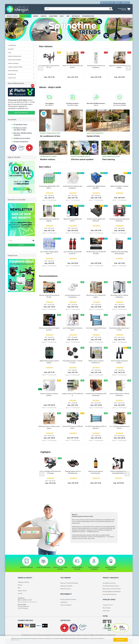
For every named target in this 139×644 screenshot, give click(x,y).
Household (11, 49)
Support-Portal (22, 591)
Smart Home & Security (110, 594)
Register (21, 245)
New (68, 16)
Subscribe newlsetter (66, 586)
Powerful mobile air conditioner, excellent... (49, 395)
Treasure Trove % (108, 605)
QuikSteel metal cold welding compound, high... (119, 253)
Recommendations (88, 16)
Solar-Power (106, 611)
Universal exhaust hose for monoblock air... (73, 296)
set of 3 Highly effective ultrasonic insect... (73, 329)
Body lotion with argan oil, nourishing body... (96, 472)
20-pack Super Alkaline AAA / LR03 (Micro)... (49, 187)
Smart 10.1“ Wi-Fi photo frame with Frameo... (73, 67)
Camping (44, 16)
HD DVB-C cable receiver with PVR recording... (96, 253)
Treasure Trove (12, 78)
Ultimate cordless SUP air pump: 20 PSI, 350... (49, 296)
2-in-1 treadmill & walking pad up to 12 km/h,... (119, 427)
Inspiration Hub (12, 74)
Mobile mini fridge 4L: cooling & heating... (119, 187)
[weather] (111, 9)
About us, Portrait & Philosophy (69, 583)
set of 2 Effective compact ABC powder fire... (73, 253)
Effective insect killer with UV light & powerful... (49, 329)
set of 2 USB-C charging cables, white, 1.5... (49, 253)
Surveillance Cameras (109, 583)
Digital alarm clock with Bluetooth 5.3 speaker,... (119, 67)
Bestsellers (76, 16)
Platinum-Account (66, 589)
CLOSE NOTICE (120, 640)
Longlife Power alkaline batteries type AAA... (96, 187)
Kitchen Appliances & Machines (112, 592)
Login (118, 3)
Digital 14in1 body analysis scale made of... (73, 220)
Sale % (62, 16)
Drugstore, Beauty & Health (15, 67)
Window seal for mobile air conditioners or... (96, 362)
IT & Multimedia (12, 46)
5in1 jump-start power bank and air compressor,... (119, 220)
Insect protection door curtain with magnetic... (49, 220)
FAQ (19, 588)
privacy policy (16, 640)
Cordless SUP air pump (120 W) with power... (73, 427)
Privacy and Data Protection (68, 600)
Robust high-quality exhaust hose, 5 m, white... (119, 329)
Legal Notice (64, 602)
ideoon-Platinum (12, 16)
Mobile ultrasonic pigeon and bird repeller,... (49, 362)
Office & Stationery (13, 71)
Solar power (53, 16)
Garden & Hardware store (15, 56)
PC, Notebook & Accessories (111, 586)
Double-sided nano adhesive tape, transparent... (73, 187)
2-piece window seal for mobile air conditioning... (119, 395)
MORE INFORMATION (21, 113)
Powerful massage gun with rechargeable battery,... (118, 472)
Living (9, 53)
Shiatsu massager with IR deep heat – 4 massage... (50, 472)
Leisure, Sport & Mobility (14, 60)
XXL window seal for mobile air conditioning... (119, 296)
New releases (107, 608)
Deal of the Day (25, 16)
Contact (20, 594)
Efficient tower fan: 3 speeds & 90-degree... (96, 296)
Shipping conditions (23, 582)
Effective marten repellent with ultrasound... (96, 220)
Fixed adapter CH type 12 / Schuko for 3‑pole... (73, 362)
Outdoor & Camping (13, 64)
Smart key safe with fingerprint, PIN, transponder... (96, 395)
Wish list (125, 3)
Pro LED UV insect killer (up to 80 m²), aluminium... (96, 427)
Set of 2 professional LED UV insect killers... (96, 329)
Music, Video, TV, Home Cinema (112, 589)
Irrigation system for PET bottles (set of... (73, 395)
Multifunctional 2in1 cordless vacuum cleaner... (49, 427)
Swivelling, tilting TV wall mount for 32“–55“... (49, 67)
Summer (35, 16)
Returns (20, 585)
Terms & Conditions (66, 605)
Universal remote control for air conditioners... (96, 67)
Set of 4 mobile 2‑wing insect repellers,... (119, 362)
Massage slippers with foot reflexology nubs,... (73, 472)
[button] (40, 68)
